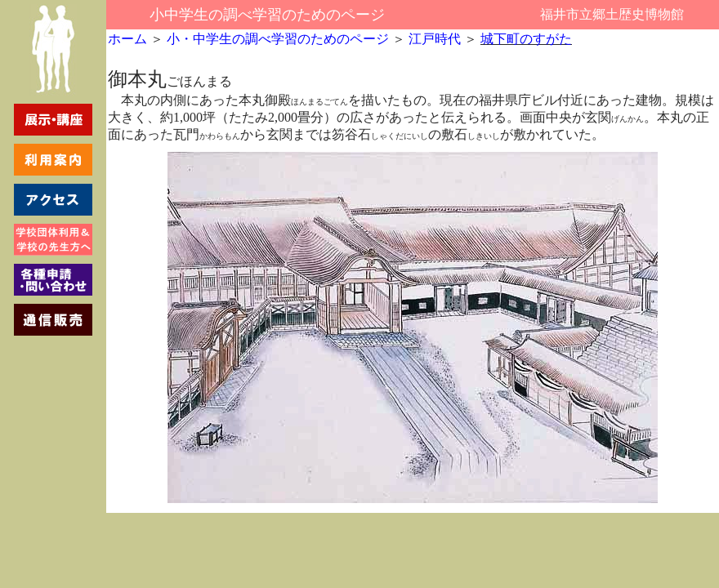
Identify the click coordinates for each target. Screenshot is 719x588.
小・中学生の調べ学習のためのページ (276, 39)
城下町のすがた (526, 39)
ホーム (127, 39)
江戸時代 (435, 39)
